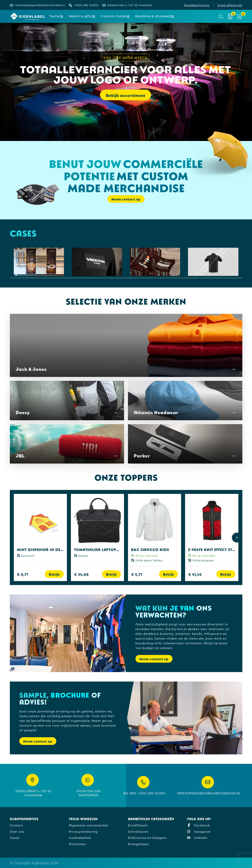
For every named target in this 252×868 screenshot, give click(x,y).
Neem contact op (126, 199)
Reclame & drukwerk (153, 16)
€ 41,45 (195, 574)
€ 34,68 (81, 574)
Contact (16, 825)
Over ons (17, 831)
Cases (15, 837)
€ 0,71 (23, 574)
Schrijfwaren (138, 831)
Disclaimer (78, 844)
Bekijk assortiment (126, 95)
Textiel (55, 16)
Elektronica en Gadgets (147, 837)
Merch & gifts (80, 16)
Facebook (198, 825)
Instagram (199, 831)
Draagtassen (138, 844)
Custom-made (114, 16)
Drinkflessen (138, 825)
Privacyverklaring (83, 831)
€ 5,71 (137, 574)
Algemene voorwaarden (89, 825)
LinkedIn (197, 837)
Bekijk (54, 574)
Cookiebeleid (80, 837)
